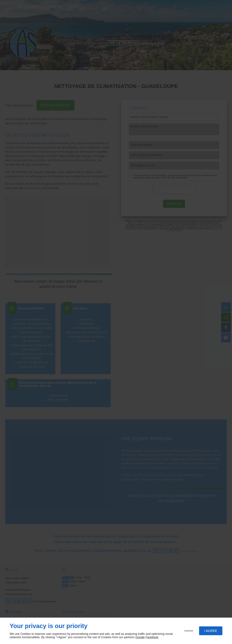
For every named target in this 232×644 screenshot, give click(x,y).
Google (140, 637)
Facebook (152, 637)
